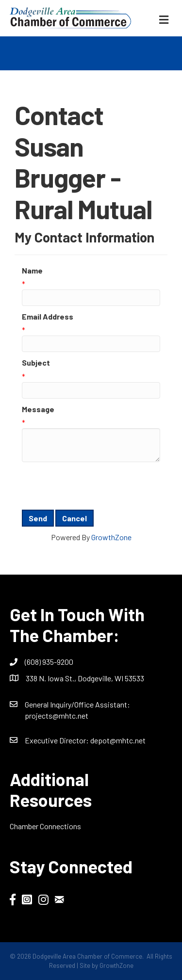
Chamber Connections (45, 826)
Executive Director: (58, 740)
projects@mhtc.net (57, 715)
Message (38, 409)
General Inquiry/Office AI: (77, 704)
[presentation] (96, 486)
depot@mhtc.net (118, 740)
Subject (36, 362)
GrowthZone (111, 537)
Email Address (48, 316)
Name (32, 270)
